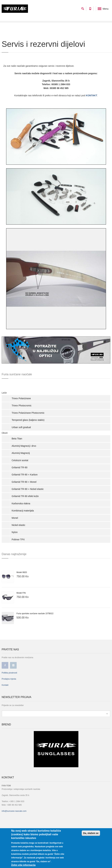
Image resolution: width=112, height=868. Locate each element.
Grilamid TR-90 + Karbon (25, 475)
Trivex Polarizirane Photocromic (28, 413)
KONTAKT (91, 95)
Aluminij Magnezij (21, 453)
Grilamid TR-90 (20, 467)
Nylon (15, 532)
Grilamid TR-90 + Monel (24, 482)
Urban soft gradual (21, 427)
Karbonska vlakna (21, 503)
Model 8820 (22, 572)
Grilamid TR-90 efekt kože (25, 496)
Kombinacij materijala (23, 511)
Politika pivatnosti (9, 673)
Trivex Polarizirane (21, 398)
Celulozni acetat (20, 460)
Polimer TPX (18, 539)
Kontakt (5, 685)
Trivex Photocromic (22, 406)
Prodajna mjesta (9, 679)
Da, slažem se (91, 833)
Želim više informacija (23, 865)
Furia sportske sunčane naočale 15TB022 (35, 614)
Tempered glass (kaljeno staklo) (28, 420)
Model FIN (21, 593)
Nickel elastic (18, 525)
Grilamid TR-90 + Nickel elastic (28, 489)
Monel (15, 518)
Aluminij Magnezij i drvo (24, 446)
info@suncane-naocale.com (14, 811)
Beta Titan (17, 439)
